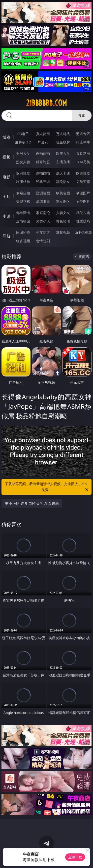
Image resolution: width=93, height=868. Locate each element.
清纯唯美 (43, 201)
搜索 (82, 115)
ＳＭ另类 (83, 162)
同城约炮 (23, 232)
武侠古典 (83, 213)
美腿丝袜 (23, 201)
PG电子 (23, 134)
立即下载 (75, 857)
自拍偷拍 (43, 153)
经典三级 (43, 182)
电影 (6, 177)
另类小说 (43, 221)
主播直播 (63, 162)
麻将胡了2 (23, 142)
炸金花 (43, 142)
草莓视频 (63, 232)
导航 (6, 236)
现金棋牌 (63, 142)
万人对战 (63, 134)
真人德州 (43, 134)
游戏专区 (83, 134)
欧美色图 (63, 193)
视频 (6, 157)
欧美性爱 (83, 173)
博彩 (6, 137)
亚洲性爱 (23, 173)
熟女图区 (63, 201)
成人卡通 (63, 173)
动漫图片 (83, 193)
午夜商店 (43, 232)
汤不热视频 (83, 232)
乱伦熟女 (63, 182)
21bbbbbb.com (46, 103)
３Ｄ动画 (83, 153)
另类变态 (83, 182)
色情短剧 (43, 241)
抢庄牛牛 (83, 142)
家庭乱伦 (43, 213)
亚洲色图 (43, 193)
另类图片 (83, 201)
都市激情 (23, 213)
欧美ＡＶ (63, 153)
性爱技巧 (83, 221)
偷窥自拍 (23, 193)
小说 (6, 216)
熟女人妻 (23, 162)
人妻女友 (63, 213)
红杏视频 (23, 241)
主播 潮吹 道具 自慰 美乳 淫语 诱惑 (32, 503)
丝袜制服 (43, 162)
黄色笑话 (63, 221)
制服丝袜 (23, 182)
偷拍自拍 (43, 173)
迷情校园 (23, 221)
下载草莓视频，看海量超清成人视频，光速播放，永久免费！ (47, 487)
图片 (6, 197)
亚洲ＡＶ (23, 153)
